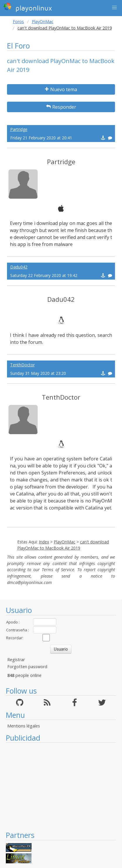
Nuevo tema (61, 89)
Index (44, 542)
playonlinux (28, 7)
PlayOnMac (43, 21)
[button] (114, 8)
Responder (61, 107)
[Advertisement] (61, 786)
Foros (18, 21)
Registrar (16, 660)
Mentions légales (24, 726)
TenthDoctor (22, 365)
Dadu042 (19, 267)
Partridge (19, 129)
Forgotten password (27, 667)
